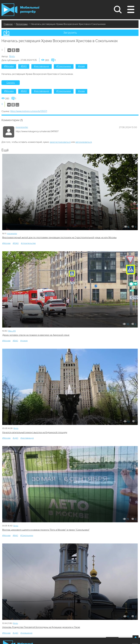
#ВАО (24, 66)
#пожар (24, 341)
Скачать (11, 83)
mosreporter (22, 127)
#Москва (9, 66)
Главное (8, 24)
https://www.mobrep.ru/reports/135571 (29, 111)
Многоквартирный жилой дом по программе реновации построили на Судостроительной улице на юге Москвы (59, 237)
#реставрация (42, 66)
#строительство (28, 243)
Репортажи (22, 24)
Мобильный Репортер (20, 10)
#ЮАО (16, 243)
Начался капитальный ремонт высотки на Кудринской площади (35, 432)
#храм (81, 66)
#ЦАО (15, 438)
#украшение (26, 633)
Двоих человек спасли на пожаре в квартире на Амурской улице (36, 335)
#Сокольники (64, 66)
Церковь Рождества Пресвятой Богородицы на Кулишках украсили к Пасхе (41, 627)
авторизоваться (84, 142)
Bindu (12, 56)
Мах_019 (12, 331)
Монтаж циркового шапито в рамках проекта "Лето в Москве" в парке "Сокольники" (46, 530)
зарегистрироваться (60, 142)
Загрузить (70, 33)
